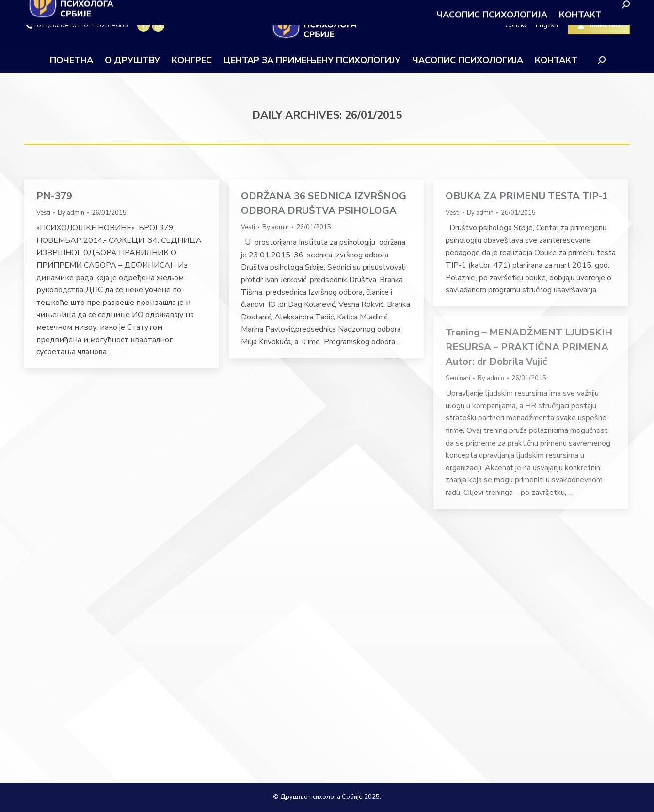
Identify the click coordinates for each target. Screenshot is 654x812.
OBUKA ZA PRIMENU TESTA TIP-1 (527, 196)
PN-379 (54, 196)
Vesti (43, 213)
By (71, 213)
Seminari (458, 378)
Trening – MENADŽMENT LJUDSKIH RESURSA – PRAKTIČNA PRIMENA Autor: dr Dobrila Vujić (529, 347)
